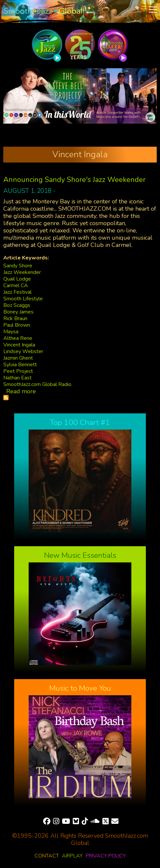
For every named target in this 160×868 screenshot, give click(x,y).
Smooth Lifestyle (23, 299)
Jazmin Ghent (18, 358)
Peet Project (18, 371)
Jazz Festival (17, 292)
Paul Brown (17, 325)
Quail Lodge (17, 279)
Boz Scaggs (17, 305)
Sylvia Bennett (20, 365)
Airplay (72, 856)
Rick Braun (15, 318)
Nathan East (17, 378)
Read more (21, 391)
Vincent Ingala (19, 345)
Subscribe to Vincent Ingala (6, 398)
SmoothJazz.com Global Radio (37, 384)
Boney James (18, 312)
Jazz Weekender (22, 272)
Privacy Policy (106, 856)
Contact (47, 856)
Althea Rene (18, 338)
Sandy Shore (18, 266)
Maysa (11, 332)
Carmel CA (16, 285)
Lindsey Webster (23, 351)
